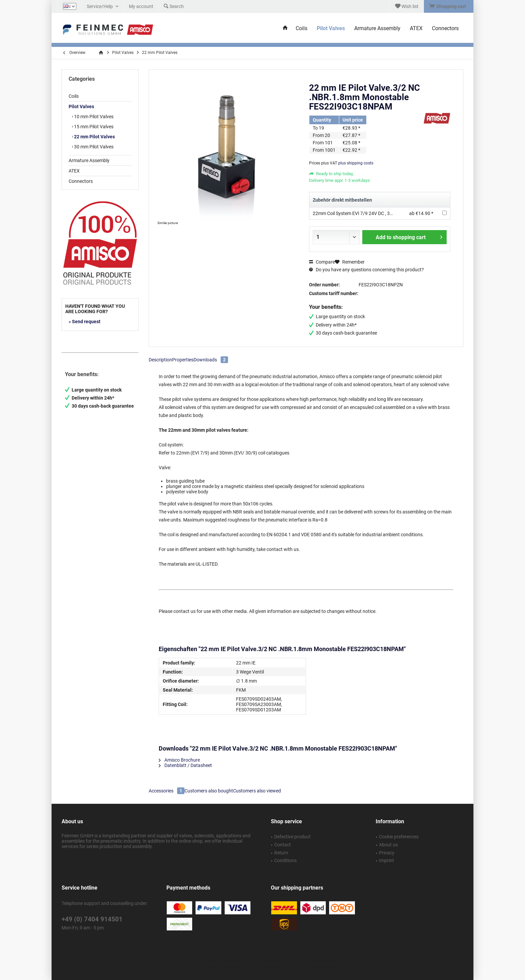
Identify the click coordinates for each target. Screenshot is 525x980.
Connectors (81, 181)
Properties (183, 360)
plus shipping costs (356, 163)
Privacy (387, 853)
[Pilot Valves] (331, 29)
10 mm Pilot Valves (93, 117)
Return (281, 853)
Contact (283, 845)
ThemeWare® (322, 967)
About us (388, 845)
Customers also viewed (257, 791)
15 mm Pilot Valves (93, 127)
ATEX (74, 171)
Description (160, 360)
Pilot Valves (81, 107)
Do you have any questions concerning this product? (366, 270)
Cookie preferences (399, 837)
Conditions (285, 860)
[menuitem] (448, 6)
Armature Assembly (89, 160)
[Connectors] (445, 29)
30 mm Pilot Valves (93, 147)
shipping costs (268, 960)
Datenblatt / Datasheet (185, 765)
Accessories (167, 791)
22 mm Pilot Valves (94, 137)
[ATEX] (416, 29)
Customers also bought (209, 791)
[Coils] (302, 29)
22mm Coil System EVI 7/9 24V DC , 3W (353, 213)
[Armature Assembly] (377, 29)
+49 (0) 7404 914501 (92, 919)
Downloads (211, 360)
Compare (322, 262)
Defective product (292, 837)
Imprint (387, 860)
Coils (74, 96)
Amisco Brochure (179, 760)
